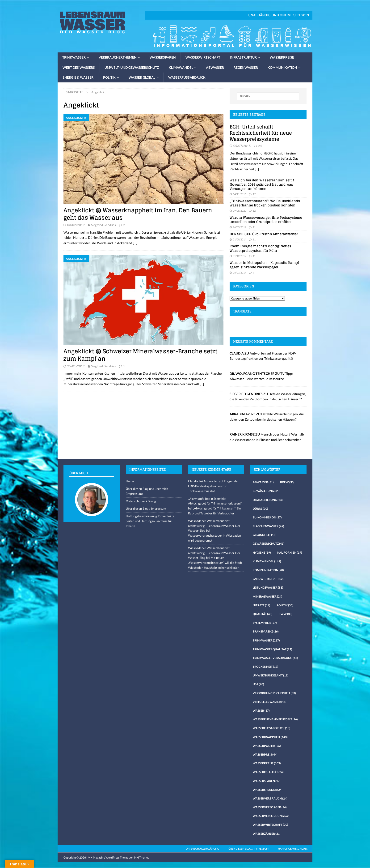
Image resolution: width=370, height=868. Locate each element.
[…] (135, 243)
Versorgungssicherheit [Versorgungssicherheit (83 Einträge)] (274, 693)
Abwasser (215, 67)
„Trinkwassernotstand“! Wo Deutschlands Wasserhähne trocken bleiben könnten (265, 203)
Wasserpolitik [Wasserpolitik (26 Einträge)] (267, 746)
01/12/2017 (240, 256)
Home (130, 481)
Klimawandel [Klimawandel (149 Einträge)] (267, 561)
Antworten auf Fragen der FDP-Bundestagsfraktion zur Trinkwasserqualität (213, 486)
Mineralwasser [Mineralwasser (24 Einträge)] (267, 596)
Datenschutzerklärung (141, 501)
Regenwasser (246, 67)
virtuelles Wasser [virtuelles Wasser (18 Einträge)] (270, 702)
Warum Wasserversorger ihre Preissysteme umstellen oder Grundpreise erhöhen (266, 220)
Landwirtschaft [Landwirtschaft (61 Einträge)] (269, 579)
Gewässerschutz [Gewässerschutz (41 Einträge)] (269, 544)
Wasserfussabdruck (187, 77)
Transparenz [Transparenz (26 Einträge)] (266, 631)
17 (254, 194)
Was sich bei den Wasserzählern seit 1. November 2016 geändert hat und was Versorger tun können (262, 184)
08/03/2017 (240, 272)
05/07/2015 (242, 146)
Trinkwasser (74, 57)
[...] (257, 169)
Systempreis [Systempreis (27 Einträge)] (265, 623)
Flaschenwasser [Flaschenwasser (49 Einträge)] (268, 526)
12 (254, 211)
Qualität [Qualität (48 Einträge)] (263, 614)
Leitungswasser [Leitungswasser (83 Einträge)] (268, 588)
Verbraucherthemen (118, 57)
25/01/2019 (76, 366)
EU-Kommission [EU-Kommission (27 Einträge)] (267, 517)
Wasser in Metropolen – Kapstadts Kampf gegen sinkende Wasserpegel (264, 265)
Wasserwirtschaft (203, 57)
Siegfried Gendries (103, 225)
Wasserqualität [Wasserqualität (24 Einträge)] (268, 772)
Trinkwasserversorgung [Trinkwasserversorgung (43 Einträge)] (275, 658)
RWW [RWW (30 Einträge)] (286, 614)
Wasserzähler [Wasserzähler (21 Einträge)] (267, 834)
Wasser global (142, 77)
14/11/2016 (240, 194)
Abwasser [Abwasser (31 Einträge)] (263, 482)
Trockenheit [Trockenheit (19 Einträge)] (265, 667)
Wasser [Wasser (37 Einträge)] (261, 711)
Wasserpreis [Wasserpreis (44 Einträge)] (265, 755)
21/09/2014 (240, 239)
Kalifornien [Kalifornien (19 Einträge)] (290, 553)
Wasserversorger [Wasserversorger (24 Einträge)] (270, 807)
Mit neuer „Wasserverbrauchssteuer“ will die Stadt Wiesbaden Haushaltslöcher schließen (215, 563)
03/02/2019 (76, 225)
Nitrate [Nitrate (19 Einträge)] (261, 605)
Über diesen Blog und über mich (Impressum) (147, 491)
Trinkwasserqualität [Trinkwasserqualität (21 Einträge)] (272, 649)
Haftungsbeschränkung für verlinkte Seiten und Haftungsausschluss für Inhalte (150, 521)
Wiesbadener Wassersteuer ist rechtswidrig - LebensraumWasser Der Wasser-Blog (214, 526)
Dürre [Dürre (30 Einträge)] (260, 509)
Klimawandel (181, 67)
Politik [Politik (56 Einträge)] (285, 605)
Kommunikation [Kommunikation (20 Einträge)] (268, 570)
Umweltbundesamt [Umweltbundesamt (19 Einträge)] (271, 675)
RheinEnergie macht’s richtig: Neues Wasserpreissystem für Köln (260, 248)
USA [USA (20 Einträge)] (258, 684)
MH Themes (141, 857)
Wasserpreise (282, 57)
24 (260, 146)
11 (254, 227)
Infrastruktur (243, 57)
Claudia (193, 481)
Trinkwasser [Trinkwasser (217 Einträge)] (266, 640)
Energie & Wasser (78, 77)
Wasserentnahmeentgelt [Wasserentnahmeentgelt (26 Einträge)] (275, 719)
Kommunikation (282, 67)
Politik (109, 77)
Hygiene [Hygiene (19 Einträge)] (262, 553)
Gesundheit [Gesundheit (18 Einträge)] (265, 535)
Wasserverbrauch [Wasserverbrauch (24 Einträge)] (270, 798)
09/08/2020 (240, 211)
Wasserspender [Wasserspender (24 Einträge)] (268, 790)
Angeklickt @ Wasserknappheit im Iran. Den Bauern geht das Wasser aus (138, 214)
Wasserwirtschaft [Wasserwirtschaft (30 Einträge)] (270, 825)
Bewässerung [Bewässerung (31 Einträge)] (266, 491)
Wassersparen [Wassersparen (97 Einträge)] (267, 781)
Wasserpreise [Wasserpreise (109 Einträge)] (267, 763)
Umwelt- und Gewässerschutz (132, 67)
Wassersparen (163, 57)
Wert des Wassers (79, 67)
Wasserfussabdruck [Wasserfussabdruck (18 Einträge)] (271, 728)
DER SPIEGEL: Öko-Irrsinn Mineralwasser (264, 234)
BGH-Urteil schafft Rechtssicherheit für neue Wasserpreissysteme (261, 133)
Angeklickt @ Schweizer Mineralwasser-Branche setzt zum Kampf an (140, 355)
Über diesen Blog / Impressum (146, 509)
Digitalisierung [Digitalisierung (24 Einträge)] (268, 500)
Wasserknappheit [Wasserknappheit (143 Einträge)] (270, 737)
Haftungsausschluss (293, 849)
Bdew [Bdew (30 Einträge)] (287, 482)
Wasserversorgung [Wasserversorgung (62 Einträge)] (271, 816)
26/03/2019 (240, 227)
